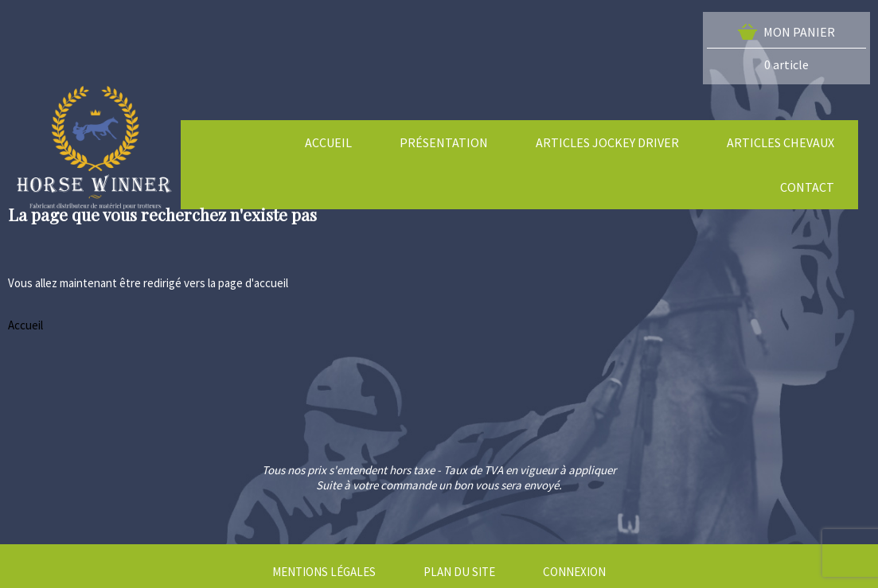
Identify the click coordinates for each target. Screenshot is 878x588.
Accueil (25, 325)
